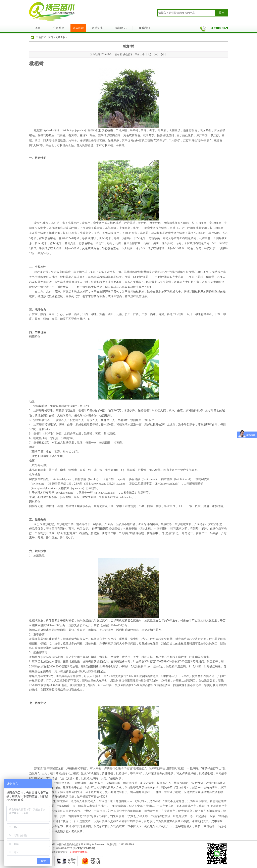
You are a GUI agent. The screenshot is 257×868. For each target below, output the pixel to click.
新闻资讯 (121, 28)
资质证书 (97, 28)
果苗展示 (78, 28)
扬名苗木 (128, 54)
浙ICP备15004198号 (84, 848)
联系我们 (144, 28)
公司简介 (59, 28)
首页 (38, 28)
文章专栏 (60, 37)
